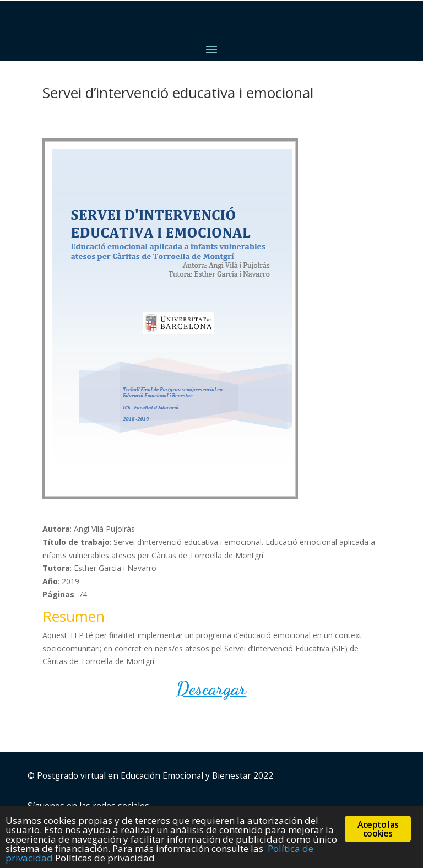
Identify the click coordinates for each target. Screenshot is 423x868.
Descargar (211, 689)
